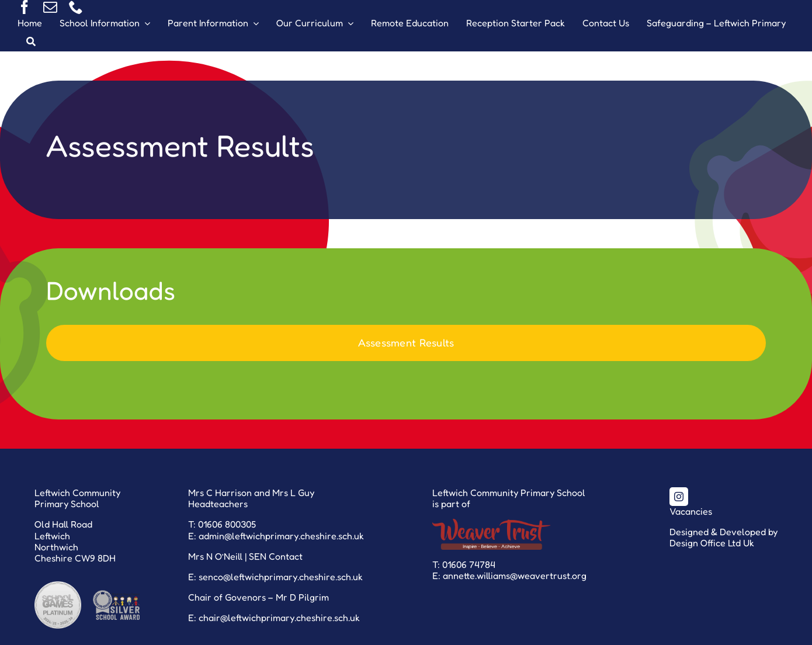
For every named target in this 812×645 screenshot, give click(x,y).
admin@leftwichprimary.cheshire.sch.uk (281, 536)
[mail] (50, 7)
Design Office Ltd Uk (712, 543)
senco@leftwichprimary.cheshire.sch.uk (281, 577)
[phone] (76, 7)
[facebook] (25, 7)
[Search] (31, 42)
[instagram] (679, 497)
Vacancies (691, 511)
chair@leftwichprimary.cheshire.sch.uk (279, 618)
